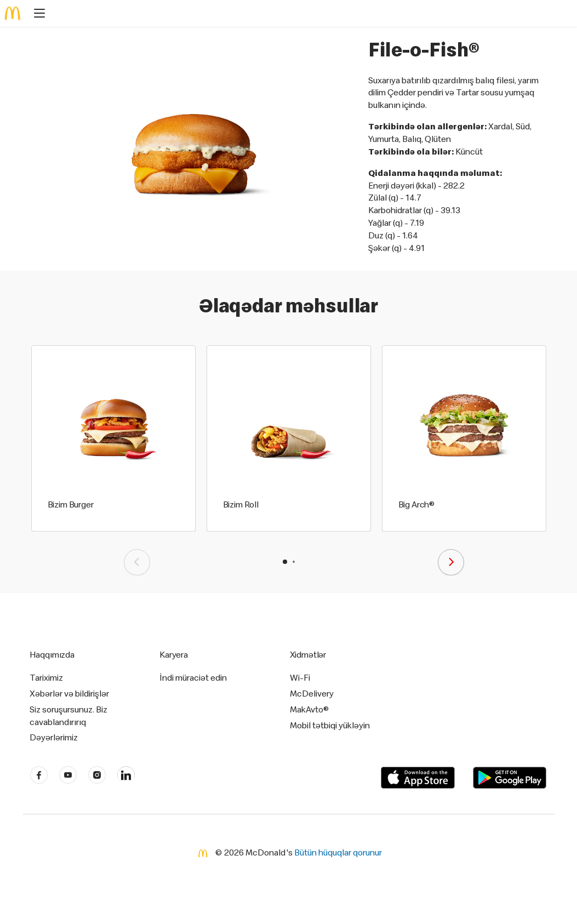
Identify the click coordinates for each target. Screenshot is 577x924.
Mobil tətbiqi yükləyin (330, 725)
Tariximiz (46, 677)
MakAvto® (309, 709)
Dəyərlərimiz (54, 737)
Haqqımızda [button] (52, 654)
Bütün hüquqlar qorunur (338, 852)
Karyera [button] (174, 654)
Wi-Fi (300, 677)
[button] (285, 562)
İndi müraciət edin (193, 677)
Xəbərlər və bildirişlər (69, 693)
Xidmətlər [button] (308, 654)
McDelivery (312, 693)
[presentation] (137, 562)
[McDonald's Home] (13, 13)
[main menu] (36, 15)
